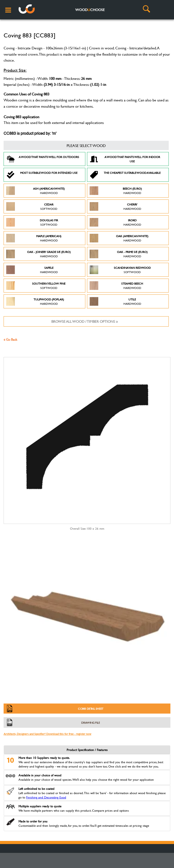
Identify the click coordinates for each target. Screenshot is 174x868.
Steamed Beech (116, 286)
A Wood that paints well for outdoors (43, 159)
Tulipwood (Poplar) (35, 301)
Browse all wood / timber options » (84, 321)
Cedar (32, 206)
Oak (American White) (119, 238)
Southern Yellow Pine (36, 286)
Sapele (32, 270)
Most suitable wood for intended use (42, 175)
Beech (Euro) (116, 191)
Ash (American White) (35, 191)
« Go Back (10, 339)
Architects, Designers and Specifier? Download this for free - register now (47, 734)
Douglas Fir (32, 222)
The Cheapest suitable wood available (125, 175)
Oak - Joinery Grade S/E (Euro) (38, 254)
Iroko (115, 222)
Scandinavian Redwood (120, 270)
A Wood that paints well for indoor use (125, 159)
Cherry (115, 206)
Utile (115, 301)
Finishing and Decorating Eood (46, 797)
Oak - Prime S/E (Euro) (119, 254)
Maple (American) (34, 238)
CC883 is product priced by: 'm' (30, 134)
